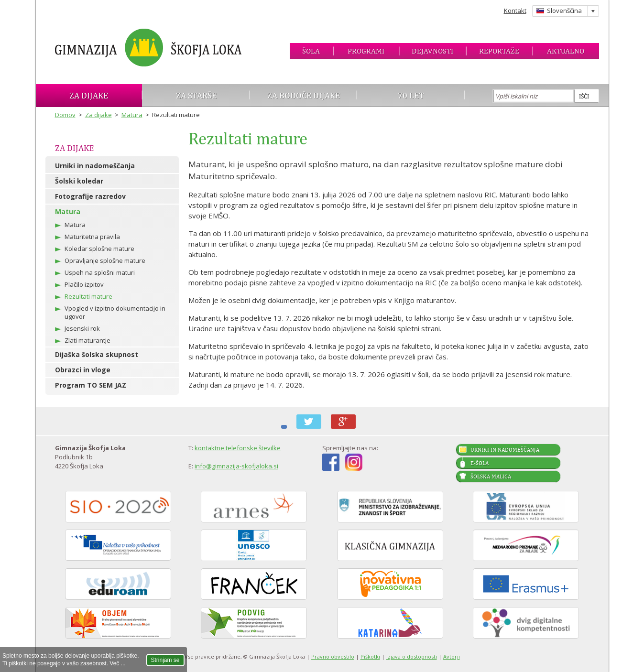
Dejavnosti (432, 51)
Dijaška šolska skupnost (97, 354)
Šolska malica (491, 477)
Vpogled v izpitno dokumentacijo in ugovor (115, 312)
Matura (132, 115)
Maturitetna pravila (92, 237)
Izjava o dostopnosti (412, 656)
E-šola (480, 463)
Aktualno (566, 51)
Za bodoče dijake (304, 95)
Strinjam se (165, 660)
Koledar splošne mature (99, 249)
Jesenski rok (82, 328)
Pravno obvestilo (333, 656)
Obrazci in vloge (83, 370)
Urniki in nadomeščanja (95, 166)
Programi (366, 51)
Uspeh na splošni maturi (100, 272)
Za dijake (89, 95)
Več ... (117, 663)
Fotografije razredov (90, 196)
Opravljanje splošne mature (105, 260)
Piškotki (370, 656)
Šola (311, 51)
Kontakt (515, 11)
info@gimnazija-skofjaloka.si (236, 466)
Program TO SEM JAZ (91, 385)
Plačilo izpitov (84, 284)
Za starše (196, 95)
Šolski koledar (79, 181)
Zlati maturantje (87, 340)
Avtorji (452, 656)
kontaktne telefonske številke (238, 448)
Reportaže (499, 51)
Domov (65, 115)
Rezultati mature (88, 296)
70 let (411, 95)
